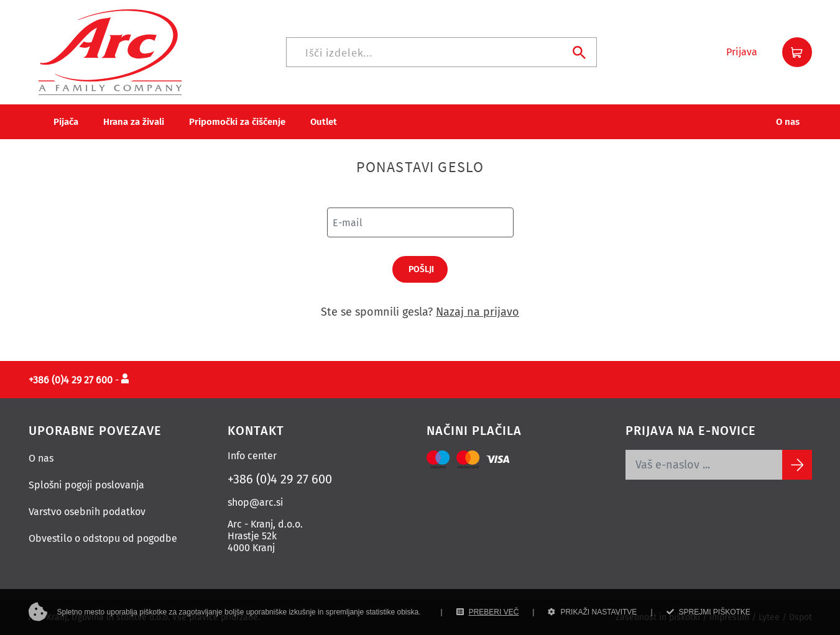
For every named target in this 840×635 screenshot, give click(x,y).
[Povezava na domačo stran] (110, 51)
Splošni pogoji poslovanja (86, 485)
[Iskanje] (441, 52)
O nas (41, 458)
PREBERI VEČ (488, 612)
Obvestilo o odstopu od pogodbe (103, 538)
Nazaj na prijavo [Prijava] (478, 312)
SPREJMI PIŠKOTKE (708, 612)
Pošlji (421, 269)
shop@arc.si (256, 502)
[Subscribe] (797, 465)
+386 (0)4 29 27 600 (280, 479)
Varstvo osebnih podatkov (87, 512)
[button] (742, 52)
